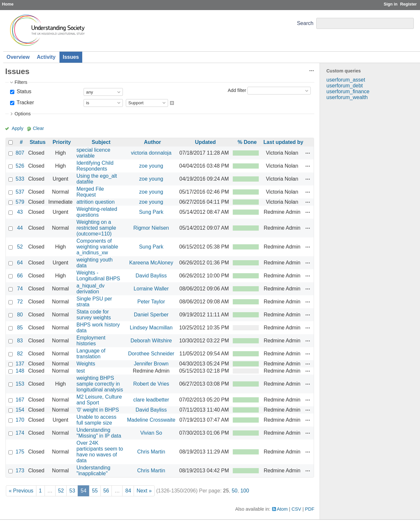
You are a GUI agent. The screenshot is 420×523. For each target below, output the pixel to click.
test (81, 371)
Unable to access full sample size (96, 420)
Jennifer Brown (151, 364)
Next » (144, 491)
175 (20, 452)
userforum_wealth (347, 97)
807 (20, 153)
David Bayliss (151, 276)
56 (106, 491)
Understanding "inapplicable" (93, 471)
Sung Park (151, 212)
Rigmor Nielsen (151, 228)
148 (20, 371)
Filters (21, 82)
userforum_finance (348, 91)
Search (305, 23)
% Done (247, 142)
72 (20, 302)
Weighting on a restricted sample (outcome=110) (96, 228)
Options (23, 114)
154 (20, 410)
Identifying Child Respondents (95, 166)
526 (20, 166)
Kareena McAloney (151, 263)
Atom (282, 509)
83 (20, 341)
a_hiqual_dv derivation (90, 289)
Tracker (25, 102)
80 (20, 315)
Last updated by (283, 142)
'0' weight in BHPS (98, 410)
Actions (308, 153)
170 (20, 420)
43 (20, 212)
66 (20, 276)
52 (20, 247)
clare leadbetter (151, 400)
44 (20, 228)
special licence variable (93, 153)
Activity (46, 57)
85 (20, 328)
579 (20, 202)
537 (20, 192)
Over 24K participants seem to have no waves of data (100, 452)
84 (128, 491)
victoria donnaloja (151, 153)
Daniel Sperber (151, 315)
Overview (18, 57)
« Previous (21, 491)
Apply (18, 128)
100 (245, 491)
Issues (71, 57)
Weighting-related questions (97, 212)
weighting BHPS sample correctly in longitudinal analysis (100, 384)
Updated (205, 142)
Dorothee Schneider (151, 354)
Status (23, 91)
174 (20, 433)
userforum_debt (345, 86)
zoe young (151, 166)
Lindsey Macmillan (151, 328)
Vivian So (151, 433)
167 (20, 400)
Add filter (237, 90)
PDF (310, 509)
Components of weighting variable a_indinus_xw (97, 247)
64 (20, 263)
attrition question (95, 202)
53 (72, 491)
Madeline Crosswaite (151, 420)
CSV (296, 509)
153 (20, 384)
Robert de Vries (151, 384)
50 (235, 491)
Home (8, 4)
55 (95, 491)
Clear (38, 128)
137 (20, 364)
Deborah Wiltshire (151, 341)
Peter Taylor (151, 302)
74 (20, 289)
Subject (101, 142)
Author (152, 142)
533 (20, 179)
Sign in (391, 4)
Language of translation (91, 354)
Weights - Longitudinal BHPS (98, 276)
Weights (86, 364)
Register (408, 4)
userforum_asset (346, 80)
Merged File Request (90, 192)
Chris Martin (151, 452)
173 (20, 471)
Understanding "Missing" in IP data (99, 433)
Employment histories (91, 341)
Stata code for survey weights (94, 315)
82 (20, 354)
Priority (62, 142)
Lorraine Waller (151, 289)
